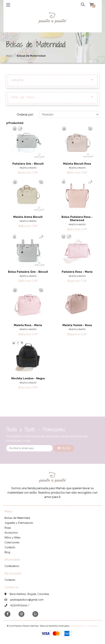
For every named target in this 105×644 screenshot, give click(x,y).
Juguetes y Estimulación (19, 523)
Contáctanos (12, 566)
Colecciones (12, 542)
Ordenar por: (25, 115)
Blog (7, 552)
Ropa (8, 528)
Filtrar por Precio (52, 97)
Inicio (9, 56)
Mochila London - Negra (28, 378)
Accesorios (11, 533)
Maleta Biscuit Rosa (77, 164)
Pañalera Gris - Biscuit (28, 164)
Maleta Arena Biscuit (28, 217)
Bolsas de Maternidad (17, 518)
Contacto (10, 547)
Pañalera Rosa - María (77, 272)
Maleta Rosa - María (28, 325)
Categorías (52, 80)
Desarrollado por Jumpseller (84, 626)
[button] (81, 5)
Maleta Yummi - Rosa (77, 325)
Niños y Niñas (13, 538)
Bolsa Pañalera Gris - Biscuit (28, 272)
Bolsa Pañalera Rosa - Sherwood (77, 219)
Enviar (64, 448)
